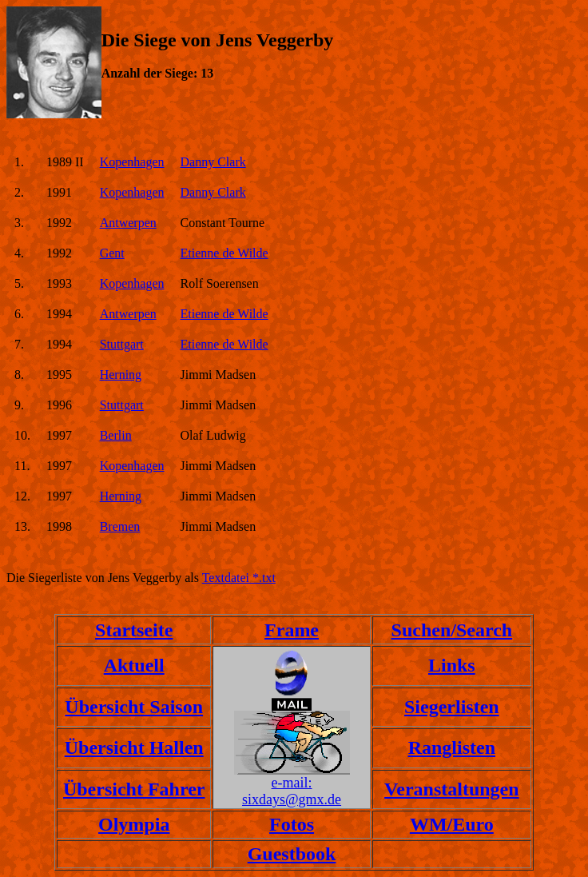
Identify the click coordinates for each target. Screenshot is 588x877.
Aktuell (134, 665)
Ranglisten (452, 747)
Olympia (134, 824)
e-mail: (292, 783)
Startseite (134, 630)
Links (452, 665)
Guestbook (292, 854)
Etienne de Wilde (224, 253)
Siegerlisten (452, 707)
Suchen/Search (452, 630)
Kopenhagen (132, 162)
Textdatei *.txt (239, 578)
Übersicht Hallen (134, 747)
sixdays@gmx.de (292, 799)
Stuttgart (122, 344)
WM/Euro (452, 824)
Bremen (120, 526)
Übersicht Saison (134, 707)
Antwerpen (128, 223)
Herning (121, 375)
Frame (292, 630)
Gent (112, 253)
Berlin (116, 435)
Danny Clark (213, 162)
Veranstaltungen (451, 789)
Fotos (292, 824)
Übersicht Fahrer (134, 789)
